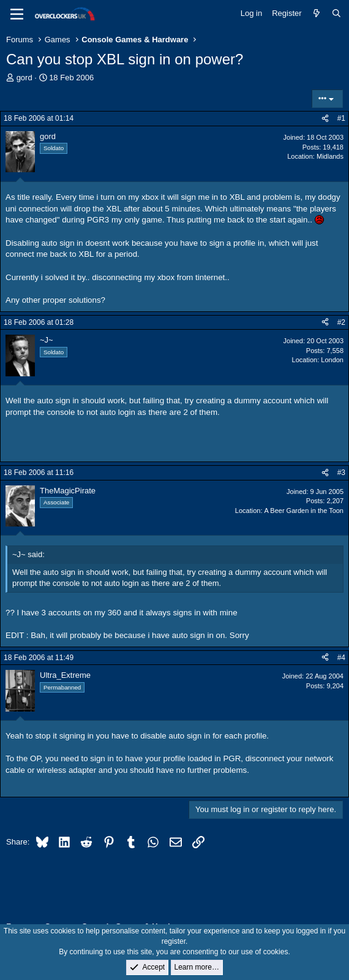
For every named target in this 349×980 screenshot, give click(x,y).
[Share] (325, 119)
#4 (341, 658)
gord (24, 78)
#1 (341, 118)
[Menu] (17, 14)
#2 (341, 322)
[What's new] (317, 13)
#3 (341, 473)
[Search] (336, 13)
